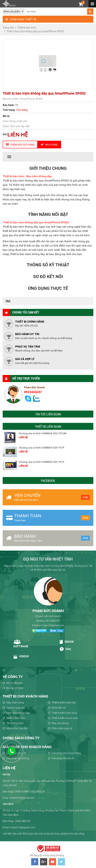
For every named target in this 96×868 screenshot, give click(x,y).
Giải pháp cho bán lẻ (63, 758)
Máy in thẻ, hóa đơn (17, 728)
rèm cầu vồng (77, 834)
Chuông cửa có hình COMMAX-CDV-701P (41, 448)
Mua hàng (49, 144)
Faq (65, 649)
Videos (21, 657)
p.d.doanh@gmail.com (52, 625)
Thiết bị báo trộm (16, 718)
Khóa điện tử (59, 708)
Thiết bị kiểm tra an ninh (65, 718)
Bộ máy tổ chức (15, 688)
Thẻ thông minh (15, 723)
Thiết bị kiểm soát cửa (64, 703)
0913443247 (33, 392)
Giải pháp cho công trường (66, 753)
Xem (85, 497)
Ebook (67, 642)
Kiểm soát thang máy (18, 713)
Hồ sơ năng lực (14, 683)
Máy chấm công (15, 703)
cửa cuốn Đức (20, 834)
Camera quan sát (16, 708)
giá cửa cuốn (36, 834)
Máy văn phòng (60, 723)
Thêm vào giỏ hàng (20, 144)
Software (21, 644)
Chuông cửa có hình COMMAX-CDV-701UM (43, 433)
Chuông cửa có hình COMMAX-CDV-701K (41, 462)
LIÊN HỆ (18, 135)
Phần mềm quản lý (62, 728)
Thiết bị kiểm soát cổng (64, 713)
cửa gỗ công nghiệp (56, 834)
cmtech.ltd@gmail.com (22, 827)
